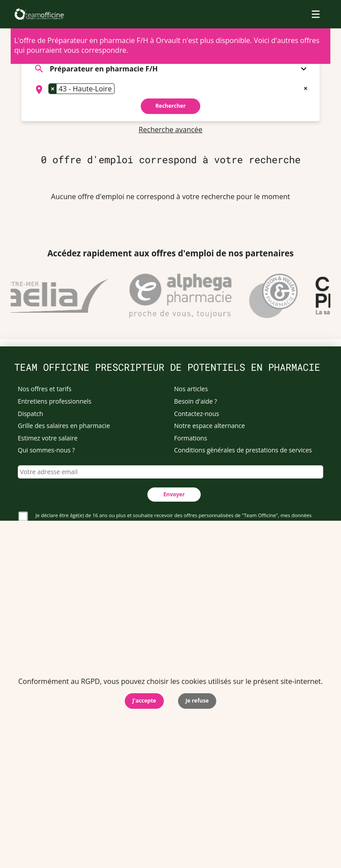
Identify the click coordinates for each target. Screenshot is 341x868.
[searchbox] (119, 90)
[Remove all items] (306, 87)
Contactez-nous (197, 414)
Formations (190, 438)
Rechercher (170, 106)
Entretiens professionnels (55, 401)
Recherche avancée (170, 130)
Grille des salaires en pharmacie (64, 426)
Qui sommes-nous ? (46, 450)
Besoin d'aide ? (196, 401)
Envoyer (174, 494)
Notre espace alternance (210, 426)
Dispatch (30, 414)
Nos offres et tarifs (45, 389)
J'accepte (144, 701)
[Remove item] (53, 89)
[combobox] (170, 90)
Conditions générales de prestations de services (243, 450)
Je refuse (197, 701)
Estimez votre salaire (48, 438)
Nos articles (191, 389)
